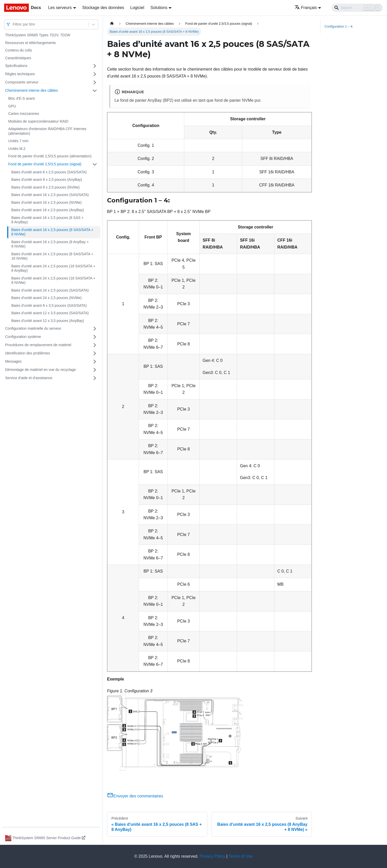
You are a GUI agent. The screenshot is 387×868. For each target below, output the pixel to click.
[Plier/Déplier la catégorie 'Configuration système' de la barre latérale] (95, 337)
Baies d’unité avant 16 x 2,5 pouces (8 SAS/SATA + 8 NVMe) (52, 232)
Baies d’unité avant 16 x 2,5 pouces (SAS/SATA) (50, 195)
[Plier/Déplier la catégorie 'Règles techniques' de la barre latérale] (95, 74)
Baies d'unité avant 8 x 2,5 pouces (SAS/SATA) (49, 172)
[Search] (357, 8)
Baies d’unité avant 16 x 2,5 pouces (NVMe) (46, 202)
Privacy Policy (213, 856)
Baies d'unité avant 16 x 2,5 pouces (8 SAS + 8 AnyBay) (47, 220)
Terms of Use (241, 856)
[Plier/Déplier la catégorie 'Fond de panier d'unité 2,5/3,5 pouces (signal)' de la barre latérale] (95, 164)
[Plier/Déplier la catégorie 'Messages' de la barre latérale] (95, 362)
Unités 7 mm (18, 141)
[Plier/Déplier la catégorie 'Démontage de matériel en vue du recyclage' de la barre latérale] (95, 370)
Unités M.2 (17, 149)
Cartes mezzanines (24, 114)
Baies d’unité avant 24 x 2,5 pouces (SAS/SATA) (50, 290)
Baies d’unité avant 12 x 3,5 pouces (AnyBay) (48, 321)
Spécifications (16, 66)
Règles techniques (20, 74)
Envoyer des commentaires (135, 796)
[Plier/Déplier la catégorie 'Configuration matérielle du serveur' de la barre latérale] (95, 329)
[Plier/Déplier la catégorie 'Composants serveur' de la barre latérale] (95, 82)
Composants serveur (22, 82)
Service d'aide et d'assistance (29, 378)
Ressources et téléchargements (30, 43)
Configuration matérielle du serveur (33, 328)
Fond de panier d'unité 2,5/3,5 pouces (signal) (45, 164)
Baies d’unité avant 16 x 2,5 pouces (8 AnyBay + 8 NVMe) (50, 244)
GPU (12, 106)
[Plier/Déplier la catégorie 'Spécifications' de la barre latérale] (95, 66)
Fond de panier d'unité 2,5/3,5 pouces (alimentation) (50, 156)
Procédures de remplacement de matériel (38, 345)
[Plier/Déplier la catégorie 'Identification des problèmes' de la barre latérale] (95, 353)
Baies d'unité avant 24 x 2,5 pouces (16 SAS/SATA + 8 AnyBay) (53, 268)
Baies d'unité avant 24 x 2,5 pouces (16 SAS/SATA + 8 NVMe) (53, 280)
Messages (13, 361)
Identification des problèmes (28, 353)
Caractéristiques (18, 58)
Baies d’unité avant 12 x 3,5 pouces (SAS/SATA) (50, 313)
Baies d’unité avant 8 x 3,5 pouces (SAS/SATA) (49, 305)
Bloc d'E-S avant (21, 98)
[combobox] (13, 24)
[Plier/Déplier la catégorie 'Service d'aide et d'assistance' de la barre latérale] (95, 378)
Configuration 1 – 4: (339, 26)
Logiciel (137, 8)
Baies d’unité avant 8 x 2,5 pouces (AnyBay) (47, 180)
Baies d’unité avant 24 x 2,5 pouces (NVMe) (46, 298)
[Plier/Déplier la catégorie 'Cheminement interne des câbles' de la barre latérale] (95, 91)
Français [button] (306, 8)
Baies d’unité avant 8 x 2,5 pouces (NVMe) (45, 187)
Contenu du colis (19, 50)
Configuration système (23, 337)
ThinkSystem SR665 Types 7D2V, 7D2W (38, 35)
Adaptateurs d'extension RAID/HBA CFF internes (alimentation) (47, 131)
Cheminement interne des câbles (32, 90)
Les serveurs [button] (60, 8)
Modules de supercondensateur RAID (38, 121)
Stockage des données (103, 8)
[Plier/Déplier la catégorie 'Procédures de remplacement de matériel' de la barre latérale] (95, 345)
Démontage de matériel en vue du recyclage (41, 370)
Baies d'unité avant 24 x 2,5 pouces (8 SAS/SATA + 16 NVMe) (52, 256)
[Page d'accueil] (112, 24)
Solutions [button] (159, 8)
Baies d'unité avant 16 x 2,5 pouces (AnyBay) (48, 210)
